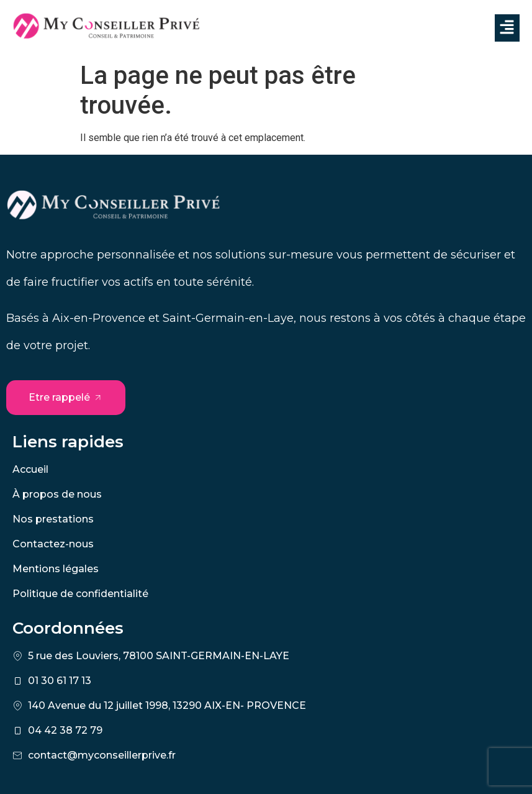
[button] (507, 28)
